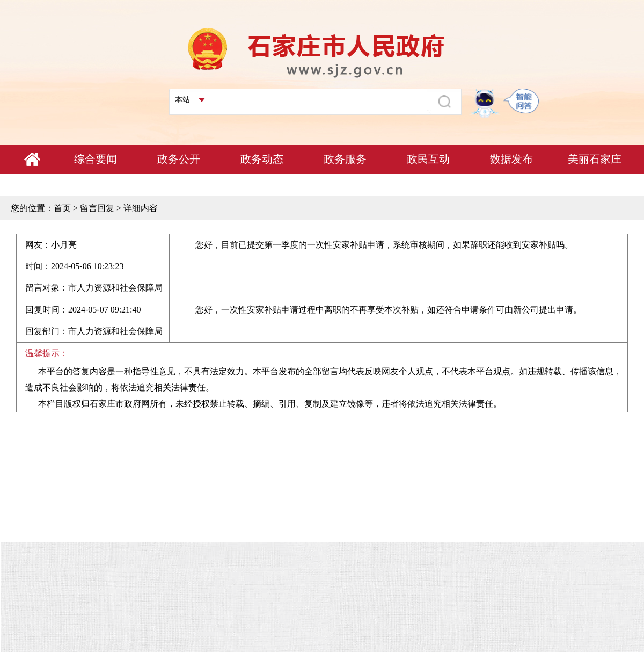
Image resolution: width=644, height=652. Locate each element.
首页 (62, 208)
